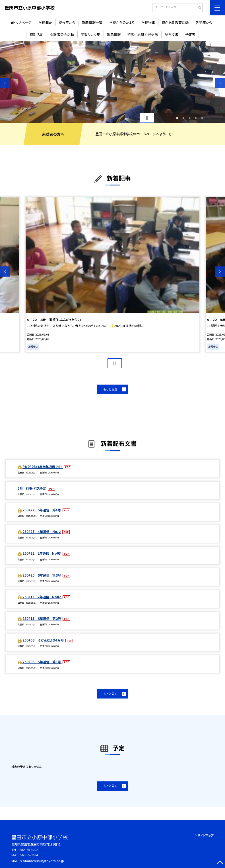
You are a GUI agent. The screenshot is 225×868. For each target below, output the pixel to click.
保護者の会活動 (62, 34)
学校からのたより (122, 22)
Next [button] (220, 83)
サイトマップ (206, 835)
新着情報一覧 (92, 22)
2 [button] (183, 118)
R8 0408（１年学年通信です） (43, 467)
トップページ (22, 22)
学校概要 (45, 22)
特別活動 (36, 34)
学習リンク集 (90, 34)
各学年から (204, 22)
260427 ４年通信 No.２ (42, 532)
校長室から (67, 22)
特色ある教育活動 (175, 22)
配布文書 (172, 34)
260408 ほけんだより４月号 (44, 640)
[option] (112, 82)
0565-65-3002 (28, 849)
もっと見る (110, 389)
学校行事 (148, 22)
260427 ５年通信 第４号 (42, 510)
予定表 (190, 34)
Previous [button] (5, 83)
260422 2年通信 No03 (42, 553)
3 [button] (190, 118)
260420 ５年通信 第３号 (42, 575)
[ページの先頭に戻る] (220, 863)
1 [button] (177, 118)
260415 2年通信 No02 (42, 597)
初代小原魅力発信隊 (143, 34)
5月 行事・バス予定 (32, 488)
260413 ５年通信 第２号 (42, 618)
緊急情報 (114, 34)
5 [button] (202, 118)
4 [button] (196, 118)
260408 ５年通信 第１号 (42, 662)
